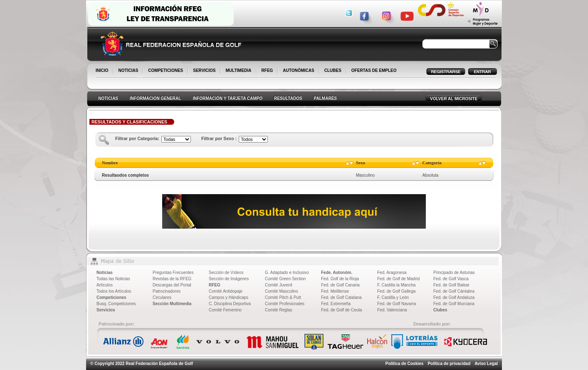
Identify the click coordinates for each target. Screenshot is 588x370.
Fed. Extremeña (336, 304)
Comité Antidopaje (226, 291)
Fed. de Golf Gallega (396, 291)
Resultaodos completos (125, 175)
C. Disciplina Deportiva (230, 304)
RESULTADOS (288, 98)
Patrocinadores (167, 291)
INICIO (103, 71)
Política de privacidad (449, 364)
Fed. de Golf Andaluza (454, 297)
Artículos (105, 285)
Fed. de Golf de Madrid (398, 279)
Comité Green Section (285, 279)
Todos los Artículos (114, 291)
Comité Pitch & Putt (283, 297)
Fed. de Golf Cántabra (454, 291)
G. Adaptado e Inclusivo (287, 273)
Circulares (162, 297)
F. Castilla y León (393, 297)
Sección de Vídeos (226, 273)
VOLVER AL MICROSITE (454, 99)
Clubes (440, 310)
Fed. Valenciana (392, 310)
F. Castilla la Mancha (396, 285)
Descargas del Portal (172, 285)
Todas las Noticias (113, 279)
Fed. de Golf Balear (451, 285)
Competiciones (111, 297)
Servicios (106, 310)
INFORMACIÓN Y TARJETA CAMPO (227, 98)
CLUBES (333, 70)
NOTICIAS (129, 71)
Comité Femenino (225, 310)
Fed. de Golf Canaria (340, 285)
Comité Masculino (281, 291)
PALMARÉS (325, 98)
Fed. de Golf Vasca (451, 279)
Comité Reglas (279, 310)
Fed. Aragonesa (392, 273)
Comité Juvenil (279, 285)
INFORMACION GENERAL (155, 98)
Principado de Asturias (454, 273)
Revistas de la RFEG (172, 279)
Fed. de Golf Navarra (397, 304)
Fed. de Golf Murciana (454, 304)
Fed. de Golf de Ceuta (341, 310)
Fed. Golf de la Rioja (340, 279)
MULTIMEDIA (239, 71)
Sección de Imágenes (229, 279)
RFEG (268, 71)
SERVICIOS (205, 71)
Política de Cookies (405, 364)
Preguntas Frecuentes (173, 273)
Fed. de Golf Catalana (341, 297)
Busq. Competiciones (116, 304)
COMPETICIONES (166, 71)
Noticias (105, 273)
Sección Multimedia (172, 304)
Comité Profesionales (285, 304)
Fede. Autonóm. (337, 273)
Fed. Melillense (335, 291)
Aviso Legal (486, 364)
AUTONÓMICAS (298, 70)
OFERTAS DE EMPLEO (374, 70)
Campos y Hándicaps (229, 297)
